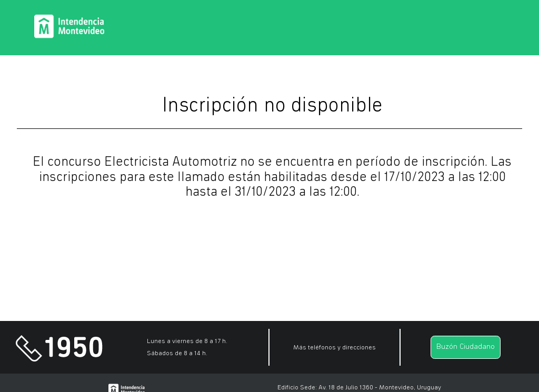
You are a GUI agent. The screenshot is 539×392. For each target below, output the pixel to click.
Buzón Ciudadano (466, 347)
